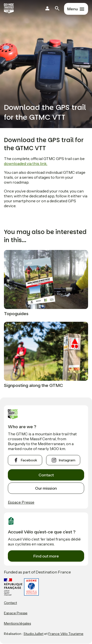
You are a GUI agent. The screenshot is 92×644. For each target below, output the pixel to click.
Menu (72, 9)
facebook (29, 460)
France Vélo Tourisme (66, 634)
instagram (67, 460)
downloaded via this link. (26, 163)
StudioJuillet (33, 634)
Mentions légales (17, 623)
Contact (46, 475)
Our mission (46, 488)
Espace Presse (21, 502)
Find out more (46, 556)
